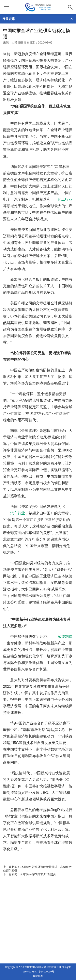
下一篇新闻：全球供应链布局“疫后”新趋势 (29, 874)
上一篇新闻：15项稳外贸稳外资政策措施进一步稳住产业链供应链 (37, 869)
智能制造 (65, 637)
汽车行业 (18, 513)
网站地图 (38, 976)
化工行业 (65, 199)
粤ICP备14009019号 (43, 972)
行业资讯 (9, 19)
